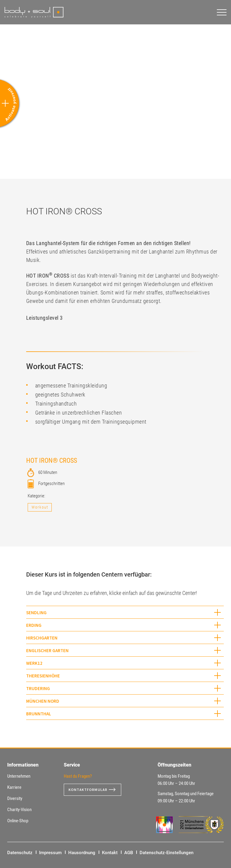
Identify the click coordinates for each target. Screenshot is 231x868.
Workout (40, 507)
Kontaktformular (91, 790)
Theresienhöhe (43, 676)
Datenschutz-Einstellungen (166, 853)
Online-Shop (18, 821)
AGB (129, 853)
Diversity (15, 798)
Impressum (50, 853)
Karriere (14, 787)
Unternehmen (19, 776)
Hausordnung (82, 853)
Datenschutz (20, 853)
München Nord (43, 701)
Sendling (36, 613)
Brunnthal (39, 714)
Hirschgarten (42, 638)
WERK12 (34, 663)
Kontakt (110, 853)
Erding (34, 625)
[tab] (125, 612)
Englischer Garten (47, 650)
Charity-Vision (19, 810)
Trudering (38, 688)
